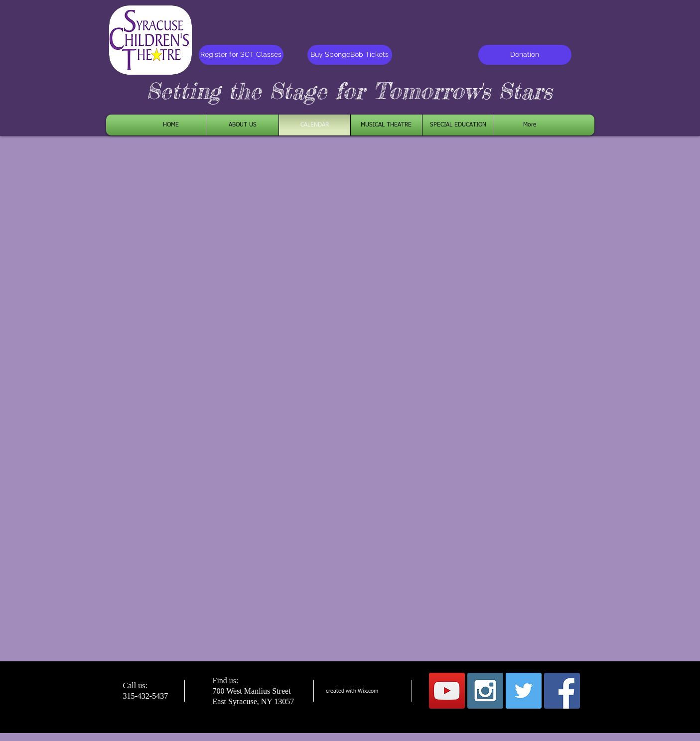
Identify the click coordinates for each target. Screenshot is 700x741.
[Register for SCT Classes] (241, 55)
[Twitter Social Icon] (524, 691)
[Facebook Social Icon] (562, 691)
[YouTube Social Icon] (447, 691)
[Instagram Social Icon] (485, 691)
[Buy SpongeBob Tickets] (350, 55)
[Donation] (525, 55)
